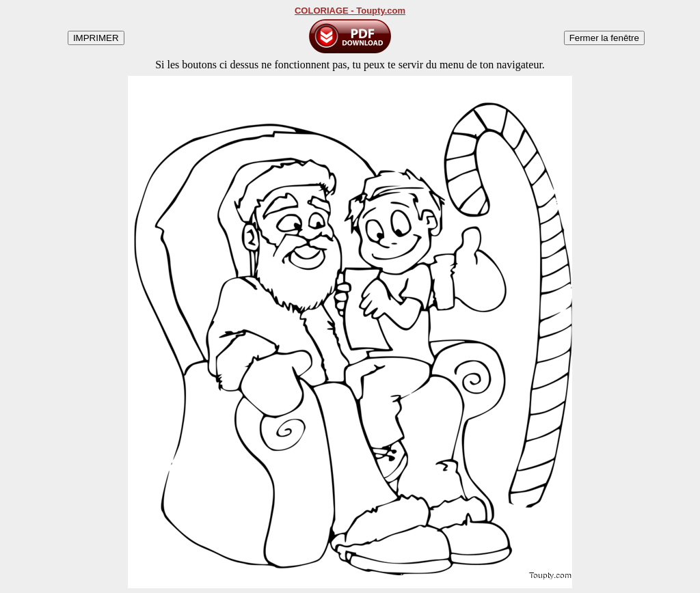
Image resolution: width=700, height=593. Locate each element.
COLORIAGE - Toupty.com (350, 11)
